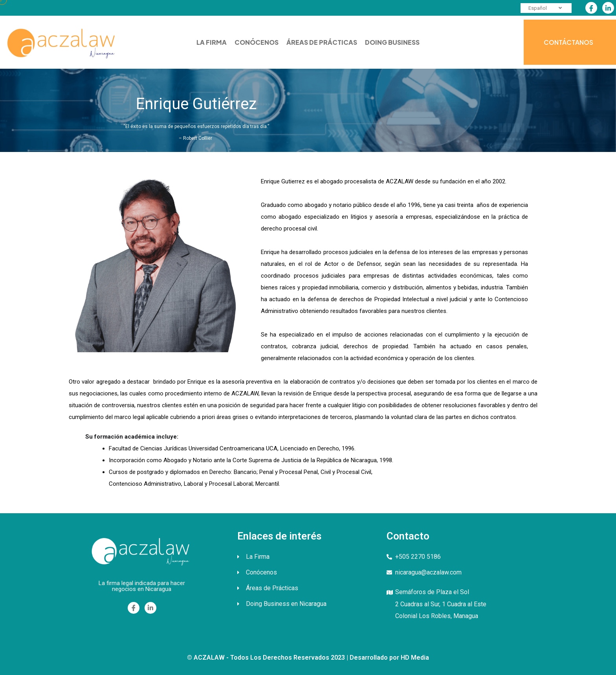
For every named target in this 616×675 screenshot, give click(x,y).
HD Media (415, 658)
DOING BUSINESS (392, 42)
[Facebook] (591, 8)
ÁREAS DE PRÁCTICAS (322, 42)
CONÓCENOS (257, 42)
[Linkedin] (608, 8)
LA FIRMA (212, 42)
